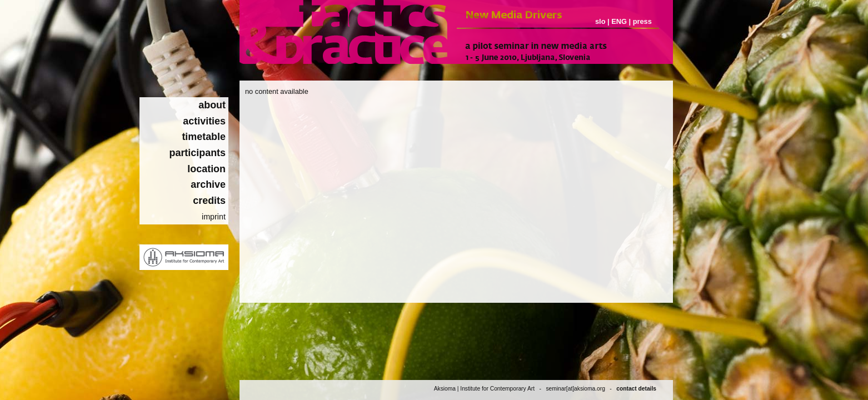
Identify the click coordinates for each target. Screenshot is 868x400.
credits (209, 201)
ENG (619, 21)
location (206, 169)
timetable (204, 137)
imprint (214, 217)
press (642, 21)
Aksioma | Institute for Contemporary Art (484, 389)
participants (198, 153)
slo (600, 21)
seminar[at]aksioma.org (575, 389)
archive (208, 184)
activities (204, 121)
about (212, 105)
